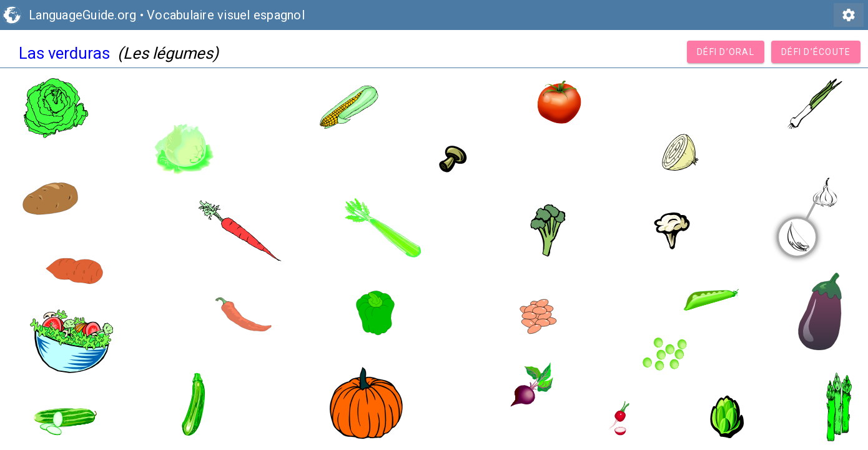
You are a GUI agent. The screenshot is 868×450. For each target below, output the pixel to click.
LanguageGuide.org (82, 15)
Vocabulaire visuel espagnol (226, 15)
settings (849, 15)
